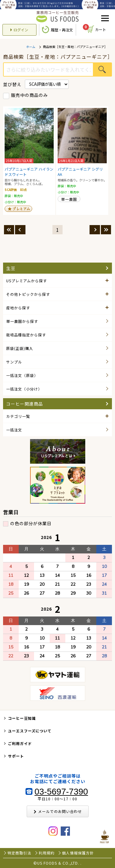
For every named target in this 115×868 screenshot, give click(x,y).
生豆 (11, 268)
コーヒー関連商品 (25, 404)
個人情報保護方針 (78, 853)
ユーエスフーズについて (30, 731)
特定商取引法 (19, 853)
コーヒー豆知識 (22, 718)
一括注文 (14, 430)
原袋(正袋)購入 (20, 348)
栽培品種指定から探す (26, 335)
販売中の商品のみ (29, 95)
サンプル (14, 362)
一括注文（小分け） (24, 389)
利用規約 (47, 853)
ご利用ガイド (20, 743)
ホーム (31, 47)
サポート (16, 756)
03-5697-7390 (61, 792)
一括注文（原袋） (22, 375)
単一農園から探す (22, 321)
